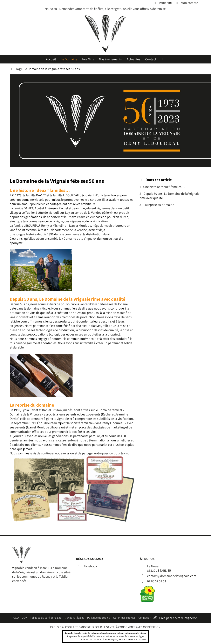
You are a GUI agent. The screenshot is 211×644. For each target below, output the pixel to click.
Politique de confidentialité (46, 618)
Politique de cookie (99, 618)
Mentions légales (74, 618)
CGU (16, 618)
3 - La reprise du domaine (157, 205)
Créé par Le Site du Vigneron (178, 618)
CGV (24, 618)
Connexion (145, 618)
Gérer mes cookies (124, 618)
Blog (18, 69)
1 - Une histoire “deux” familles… (162, 187)
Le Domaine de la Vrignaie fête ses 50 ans (52, 69)
